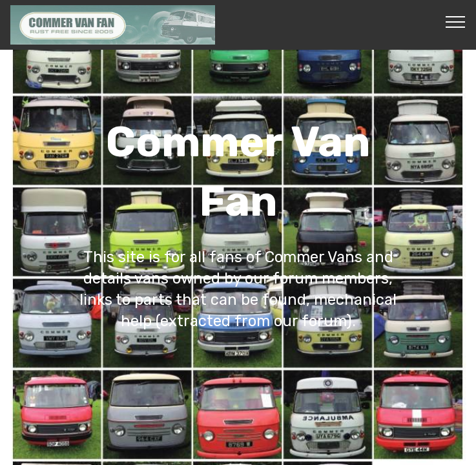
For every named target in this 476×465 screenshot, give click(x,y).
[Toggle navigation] (456, 21)
